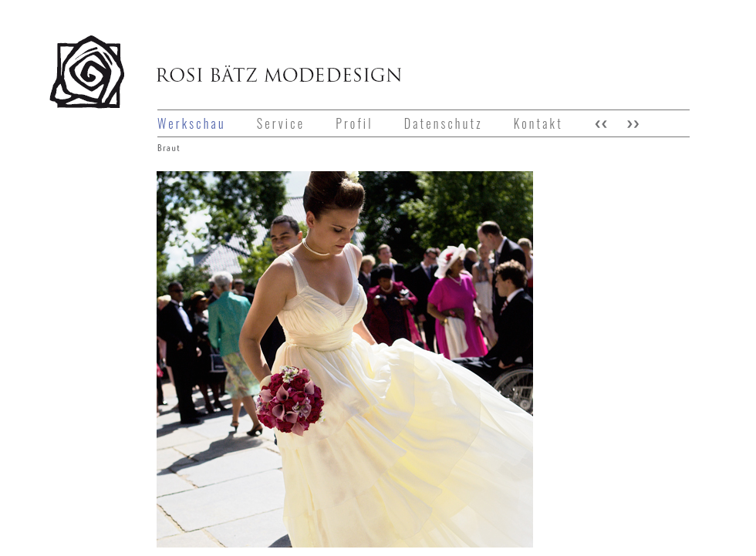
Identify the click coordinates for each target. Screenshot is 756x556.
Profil (354, 123)
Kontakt (538, 123)
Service (281, 123)
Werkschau (192, 123)
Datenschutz (444, 123)
